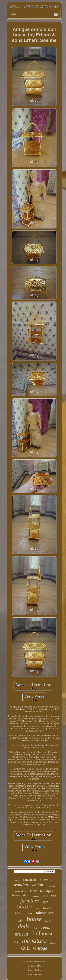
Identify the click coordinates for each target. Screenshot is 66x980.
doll (25, 948)
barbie (48, 921)
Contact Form (34, 966)
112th (15, 942)
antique (47, 890)
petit (38, 909)
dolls (24, 926)
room (46, 927)
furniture (30, 901)
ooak (47, 908)
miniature (34, 941)
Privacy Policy (34, 970)
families (36, 896)
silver (33, 891)
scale (25, 907)
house (34, 919)
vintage (40, 948)
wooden (21, 885)
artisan (22, 934)
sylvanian (51, 886)
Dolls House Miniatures (34, 962)
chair (35, 928)
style (45, 902)
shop (26, 895)
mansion (21, 891)
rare (30, 914)
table (20, 921)
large (16, 895)
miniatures (45, 913)
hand (54, 896)
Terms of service (34, 975)
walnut (37, 885)
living (17, 881)
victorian (47, 879)
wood (45, 896)
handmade (30, 880)
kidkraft (20, 913)
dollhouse (43, 933)
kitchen (53, 943)
